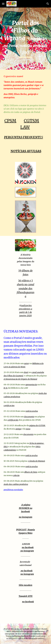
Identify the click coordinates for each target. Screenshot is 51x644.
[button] (3, 4)
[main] (26, 39)
